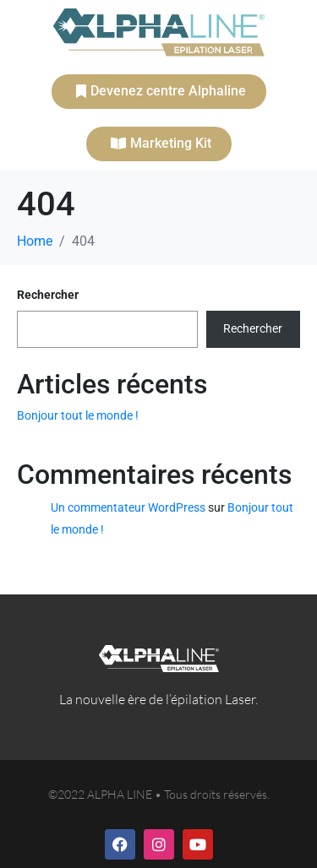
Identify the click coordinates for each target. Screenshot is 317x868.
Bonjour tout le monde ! (78, 415)
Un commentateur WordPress (128, 507)
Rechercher (48, 295)
